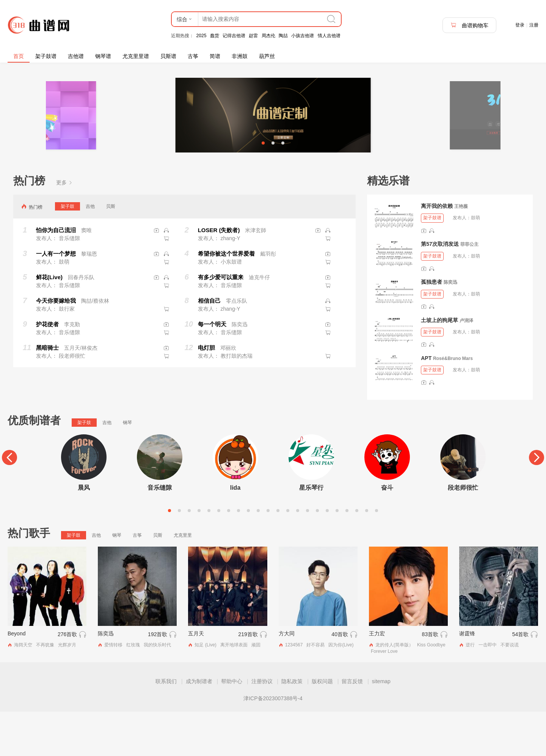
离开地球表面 (234, 689)
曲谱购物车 (469, 25)
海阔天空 (23, 689)
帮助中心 (232, 726)
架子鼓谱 (46, 56)
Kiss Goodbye (431, 689)
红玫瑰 (133, 689)
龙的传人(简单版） (394, 689)
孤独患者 (431, 326)
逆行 (470, 689)
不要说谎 (510, 689)
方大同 (287, 677)
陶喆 (283, 36)
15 (308, 555)
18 (337, 555)
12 (278, 555)
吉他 (90, 250)
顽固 (256, 689)
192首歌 (158, 678)
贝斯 (111, 250)
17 (327, 555)
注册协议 (262, 726)
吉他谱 (76, 56)
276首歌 (67, 678)
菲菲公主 (469, 289)
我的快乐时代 (157, 689)
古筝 (193, 56)
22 (377, 555)
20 (357, 555)
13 (288, 555)
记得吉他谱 (234, 36)
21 (367, 555)
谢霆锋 (467, 677)
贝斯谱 (168, 56)
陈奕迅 (450, 327)
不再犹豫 (45, 689)
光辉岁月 (67, 689)
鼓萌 (475, 262)
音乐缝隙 (160, 532)
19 (347, 555)
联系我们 (166, 726)
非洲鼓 (240, 56)
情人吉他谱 (329, 36)
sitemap (381, 726)
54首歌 (521, 678)
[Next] (537, 501)
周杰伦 (268, 36)
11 (268, 555)
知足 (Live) (205, 689)
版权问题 (322, 726)
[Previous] (9, 501)
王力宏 (377, 677)
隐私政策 (292, 726)
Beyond (16, 677)
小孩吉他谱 (303, 36)
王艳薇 (461, 251)
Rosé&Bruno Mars (453, 402)
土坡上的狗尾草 (439, 364)
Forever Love (384, 695)
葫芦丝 (267, 56)
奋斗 (387, 532)
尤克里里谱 (136, 56)
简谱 (215, 56)
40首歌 (340, 678)
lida (235, 532)
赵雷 (253, 36)
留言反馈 (352, 726)
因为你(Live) (341, 689)
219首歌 (248, 678)
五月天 (196, 677)
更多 (64, 227)
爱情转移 (113, 689)
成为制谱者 (199, 726)
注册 (534, 25)
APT (426, 402)
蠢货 (215, 36)
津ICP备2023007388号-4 (273, 743)
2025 (202, 36)
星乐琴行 (311, 532)
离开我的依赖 (437, 250)
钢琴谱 (103, 56)
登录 (520, 25)
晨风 (84, 532)
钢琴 (127, 467)
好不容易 (315, 689)
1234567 (294, 689)
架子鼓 (67, 250)
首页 (19, 56)
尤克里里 (183, 579)
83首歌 (430, 678)
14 (298, 555)
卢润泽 (466, 365)
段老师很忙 (463, 532)
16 (317, 555)
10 (258, 555)
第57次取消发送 (440, 288)
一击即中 (488, 689)
